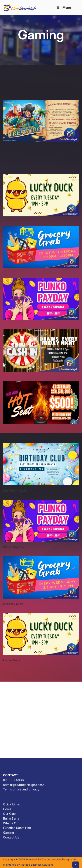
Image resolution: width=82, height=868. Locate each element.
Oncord (46, 860)
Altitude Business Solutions (37, 865)
